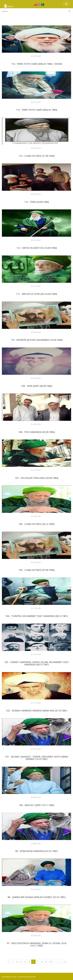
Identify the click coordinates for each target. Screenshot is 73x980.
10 (51, 962)
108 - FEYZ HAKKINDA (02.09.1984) (36, 432)
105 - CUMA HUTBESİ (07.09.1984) (36, 570)
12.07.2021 (36, 654)
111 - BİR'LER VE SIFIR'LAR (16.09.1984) (36, 294)
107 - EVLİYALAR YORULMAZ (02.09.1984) (36, 478)
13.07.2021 (36, 608)
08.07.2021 (36, 844)
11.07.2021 (36, 703)
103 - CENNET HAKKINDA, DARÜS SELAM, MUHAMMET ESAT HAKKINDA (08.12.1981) (37, 663)
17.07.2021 (36, 470)
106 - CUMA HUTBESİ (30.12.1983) (36, 524)
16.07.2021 (36, 516)
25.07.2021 (36, 102)
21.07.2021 (36, 286)
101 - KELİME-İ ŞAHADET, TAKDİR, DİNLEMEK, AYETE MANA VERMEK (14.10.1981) (37, 758)
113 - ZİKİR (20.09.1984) (36, 202)
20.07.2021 (36, 332)
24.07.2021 (36, 148)
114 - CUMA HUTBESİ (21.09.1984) (36, 156)
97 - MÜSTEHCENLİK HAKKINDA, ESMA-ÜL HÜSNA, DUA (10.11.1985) (37, 944)
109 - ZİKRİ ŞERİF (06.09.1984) (37, 386)
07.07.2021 (36, 889)
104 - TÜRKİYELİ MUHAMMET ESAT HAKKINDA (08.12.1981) (36, 616)
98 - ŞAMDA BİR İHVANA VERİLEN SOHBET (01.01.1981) (37, 897)
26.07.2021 (36, 56)
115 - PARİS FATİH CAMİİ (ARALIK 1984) (36, 110)
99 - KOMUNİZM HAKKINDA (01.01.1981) (36, 851)
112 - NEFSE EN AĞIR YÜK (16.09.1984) (37, 248)
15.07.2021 (36, 562)
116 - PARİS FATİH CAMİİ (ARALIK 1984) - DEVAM (37, 64)
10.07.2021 (36, 749)
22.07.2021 (36, 240)
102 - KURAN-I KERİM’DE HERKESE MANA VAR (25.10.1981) (36, 711)
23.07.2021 (36, 194)
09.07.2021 (36, 797)
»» (64, 962)
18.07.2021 (36, 424)
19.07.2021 (36, 378)
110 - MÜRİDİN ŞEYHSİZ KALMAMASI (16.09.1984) (37, 340)
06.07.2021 (36, 936)
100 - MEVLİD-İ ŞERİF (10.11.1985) (36, 805)
